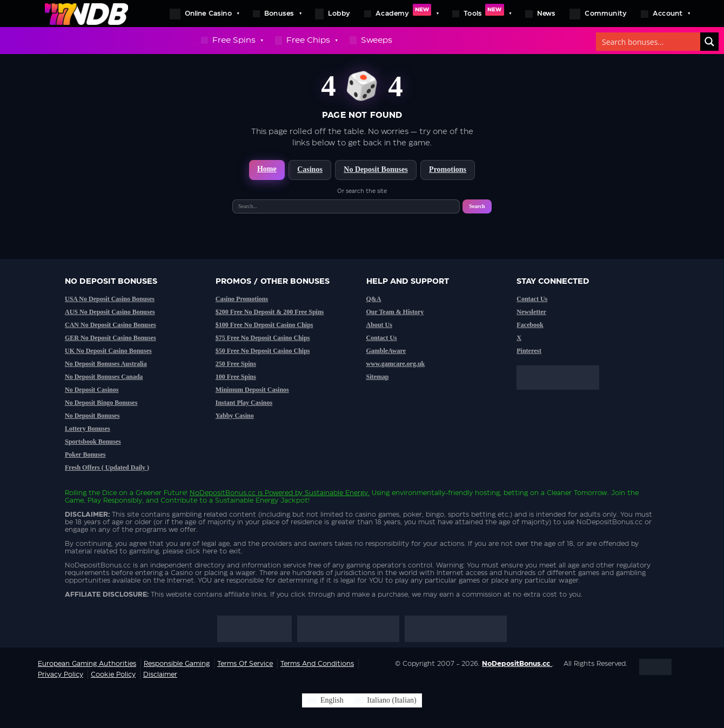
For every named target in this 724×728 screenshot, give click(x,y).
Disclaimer (160, 674)
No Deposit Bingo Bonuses (101, 403)
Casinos (310, 169)
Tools (482, 14)
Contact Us (382, 338)
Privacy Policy (61, 674)
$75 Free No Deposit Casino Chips (263, 338)
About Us (379, 325)
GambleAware (386, 351)
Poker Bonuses (85, 455)
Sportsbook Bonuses (93, 442)
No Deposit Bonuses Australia (106, 364)
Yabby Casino (235, 416)
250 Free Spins (236, 364)
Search (477, 206)
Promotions (448, 169)
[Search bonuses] (649, 42)
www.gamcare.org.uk (396, 364)
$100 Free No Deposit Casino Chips (264, 325)
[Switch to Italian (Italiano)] (386, 700)
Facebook (530, 325)
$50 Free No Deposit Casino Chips (263, 351)
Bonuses (277, 14)
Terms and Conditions (317, 664)
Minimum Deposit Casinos (252, 390)
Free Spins (232, 41)
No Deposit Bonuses (376, 169)
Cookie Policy (113, 674)
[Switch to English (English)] (325, 700)
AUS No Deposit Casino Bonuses (110, 312)
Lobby (333, 14)
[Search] (709, 42)
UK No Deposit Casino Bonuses (108, 351)
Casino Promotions (242, 299)
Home (267, 169)
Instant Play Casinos (244, 403)
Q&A (374, 299)
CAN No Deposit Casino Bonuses (110, 325)
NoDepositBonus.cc (223, 493)
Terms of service (245, 664)
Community (598, 14)
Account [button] (665, 14)
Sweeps (371, 40)
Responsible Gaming (177, 664)
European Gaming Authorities (87, 664)
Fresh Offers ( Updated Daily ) (107, 467)
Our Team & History (395, 312)
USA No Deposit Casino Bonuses (110, 299)
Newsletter (531, 312)
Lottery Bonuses (88, 429)
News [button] (541, 14)
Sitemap (378, 377)
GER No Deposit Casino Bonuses (110, 338)
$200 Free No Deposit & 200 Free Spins (270, 312)
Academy (401, 14)
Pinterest (529, 351)
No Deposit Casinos (92, 390)
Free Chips (306, 41)
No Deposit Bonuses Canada (104, 377)
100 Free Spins (236, 377)
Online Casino (204, 14)
